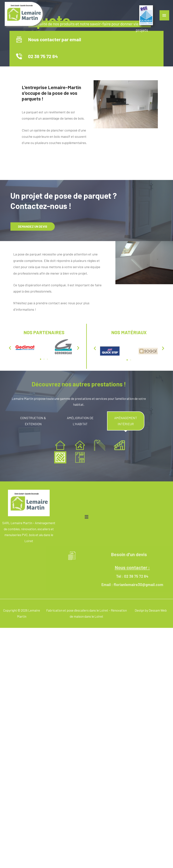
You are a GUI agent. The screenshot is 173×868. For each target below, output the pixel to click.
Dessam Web (158, 610)
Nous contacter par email (58, 39)
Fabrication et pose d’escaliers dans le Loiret (77, 610)
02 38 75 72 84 (47, 56)
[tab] (33, 421)
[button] (10, 348)
